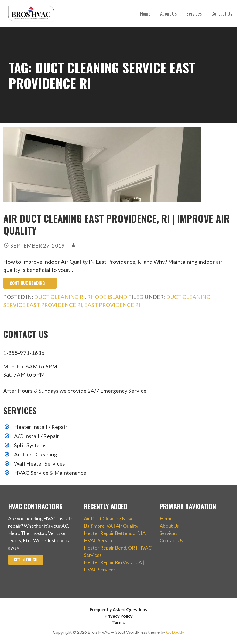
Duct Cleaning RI (60, 297)
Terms (118, 622)
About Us (168, 13)
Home (145, 13)
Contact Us (222, 13)
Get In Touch (26, 560)
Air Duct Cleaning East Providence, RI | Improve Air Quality (116, 224)
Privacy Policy (119, 616)
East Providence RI (112, 305)
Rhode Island (107, 297)
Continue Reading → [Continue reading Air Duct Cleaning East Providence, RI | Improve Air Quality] (30, 283)
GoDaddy (175, 632)
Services (194, 13)
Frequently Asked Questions (118, 609)
